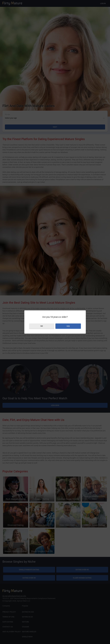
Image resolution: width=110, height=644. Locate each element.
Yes (68, 326)
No (42, 326)
